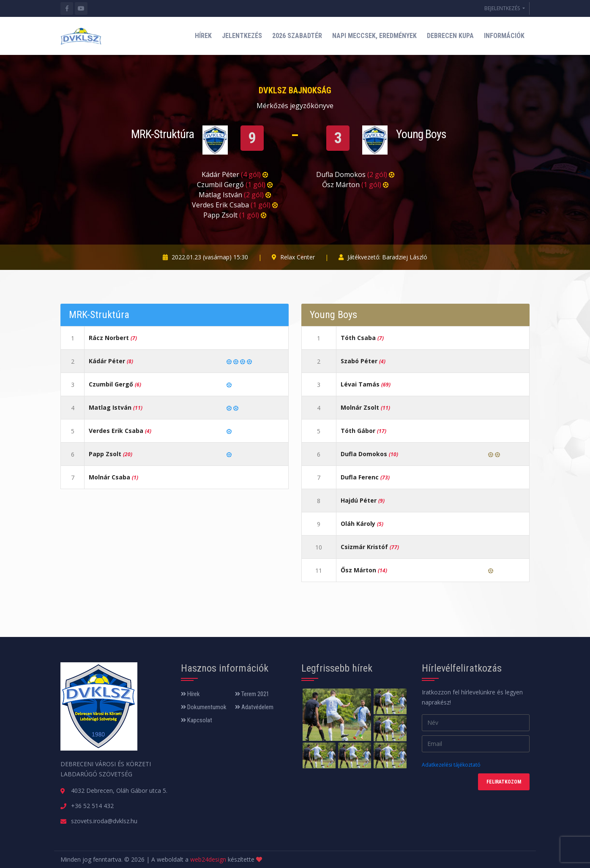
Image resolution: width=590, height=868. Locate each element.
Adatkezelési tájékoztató (451, 765)
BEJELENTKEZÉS (503, 8)
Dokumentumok (204, 707)
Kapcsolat (197, 720)
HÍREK (203, 36)
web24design (208, 859)
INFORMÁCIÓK (504, 36)
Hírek (190, 694)
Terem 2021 (252, 694)
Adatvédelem (254, 707)
